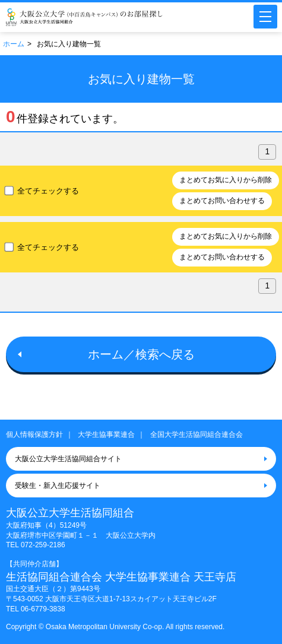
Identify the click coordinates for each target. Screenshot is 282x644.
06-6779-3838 (43, 609)
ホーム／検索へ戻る (141, 354)
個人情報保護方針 (34, 434)
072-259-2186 (43, 545)
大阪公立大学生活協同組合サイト (68, 459)
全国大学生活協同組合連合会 (197, 434)
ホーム (14, 44)
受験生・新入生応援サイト (58, 486)
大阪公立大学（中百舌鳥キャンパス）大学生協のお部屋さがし (84, 17)
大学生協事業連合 (106, 434)
